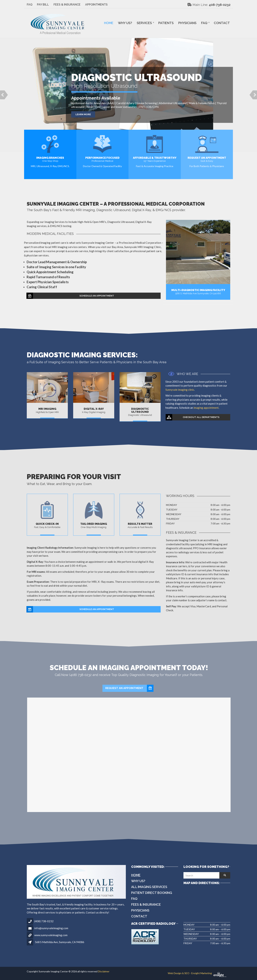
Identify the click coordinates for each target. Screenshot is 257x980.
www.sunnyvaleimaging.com (51, 935)
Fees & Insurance (67, 5)
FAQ (30, 5)
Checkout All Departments (193, 417)
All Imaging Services (149, 887)
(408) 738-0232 (44, 921)
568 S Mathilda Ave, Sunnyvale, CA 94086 (60, 942)
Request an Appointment (129, 688)
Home (109, 23)
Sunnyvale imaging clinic (184, 390)
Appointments (96, 5)
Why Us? (125, 23)
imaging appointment (210, 408)
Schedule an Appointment (70, 296)
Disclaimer (104, 971)
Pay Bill (43, 5)
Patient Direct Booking (152, 893)
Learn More (83, 114)
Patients (166, 23)
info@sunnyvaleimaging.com (51, 928)
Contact (222, 23)
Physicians (187, 23)
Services (144, 23)
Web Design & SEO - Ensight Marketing (199, 973)
